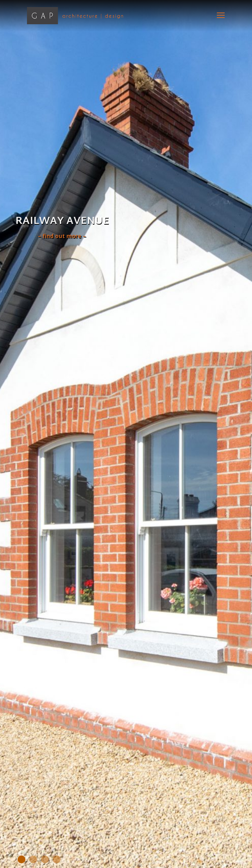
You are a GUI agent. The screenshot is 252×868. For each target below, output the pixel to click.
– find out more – (62, 237)
